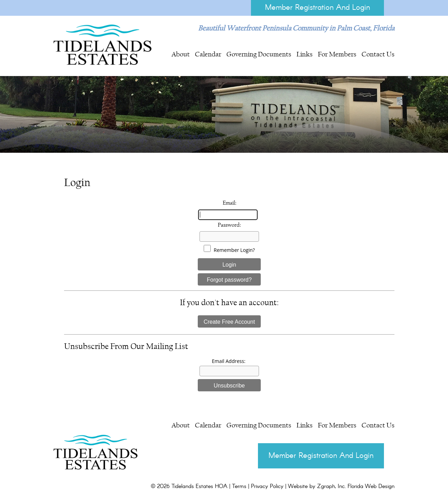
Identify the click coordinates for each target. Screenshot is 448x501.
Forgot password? (229, 280)
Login (229, 265)
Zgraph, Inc (331, 486)
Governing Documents (259, 54)
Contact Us (378, 54)
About (181, 54)
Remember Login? (234, 250)
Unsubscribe (229, 386)
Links (304, 54)
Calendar (208, 54)
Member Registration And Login (317, 8)
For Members (337, 54)
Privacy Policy (267, 486)
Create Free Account (229, 322)
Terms (239, 486)
